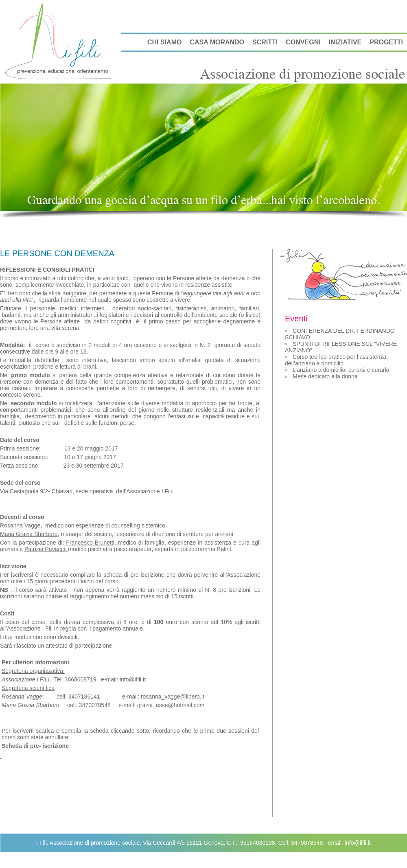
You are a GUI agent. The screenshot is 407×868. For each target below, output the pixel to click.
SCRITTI (265, 42)
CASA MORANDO (217, 42)
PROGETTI (386, 42)
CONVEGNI (303, 42)
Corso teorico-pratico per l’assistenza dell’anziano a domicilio (336, 360)
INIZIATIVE (345, 42)
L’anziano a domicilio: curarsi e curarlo (341, 370)
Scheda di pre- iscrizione (35, 746)
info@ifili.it (358, 843)
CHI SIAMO (164, 42)
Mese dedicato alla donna (325, 376)
